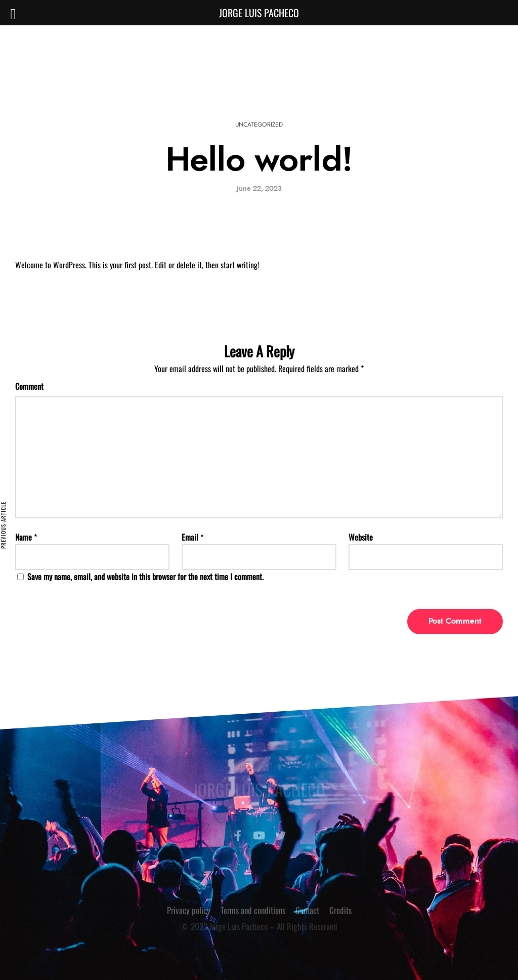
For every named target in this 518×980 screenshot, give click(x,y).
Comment (29, 386)
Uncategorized (259, 125)
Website (361, 537)
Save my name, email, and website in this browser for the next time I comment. (145, 577)
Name (24, 537)
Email (190, 537)
